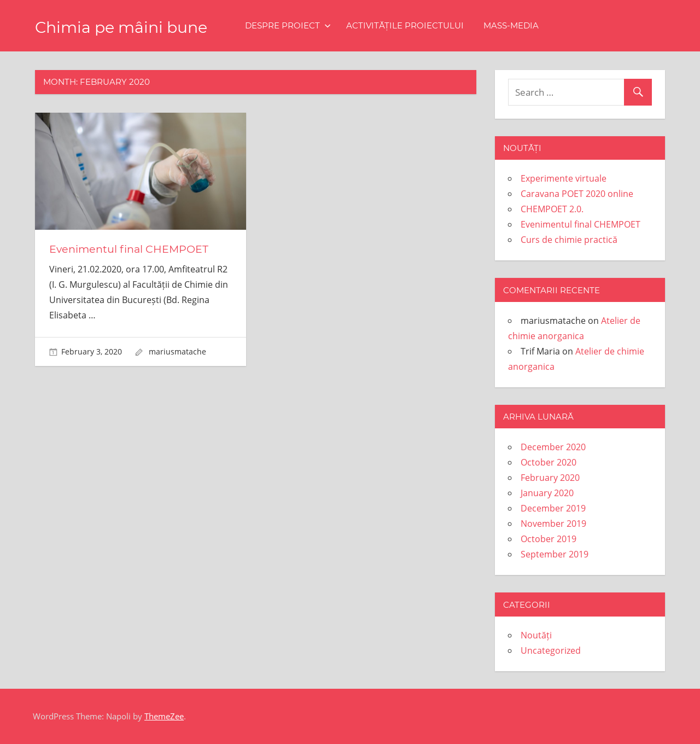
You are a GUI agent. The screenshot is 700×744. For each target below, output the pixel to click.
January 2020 (547, 493)
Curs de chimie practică (569, 240)
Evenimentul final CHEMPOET (131, 249)
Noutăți (536, 635)
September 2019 (555, 554)
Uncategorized (551, 650)
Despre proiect (312, 25)
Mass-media (535, 25)
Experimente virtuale (564, 178)
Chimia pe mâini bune (133, 27)
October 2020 (549, 462)
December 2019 (553, 508)
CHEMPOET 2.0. (552, 209)
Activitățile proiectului (429, 25)
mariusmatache (177, 351)
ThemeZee (164, 716)
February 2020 (550, 478)
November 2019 (553, 524)
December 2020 (553, 447)
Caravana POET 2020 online (577, 194)
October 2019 (549, 539)
